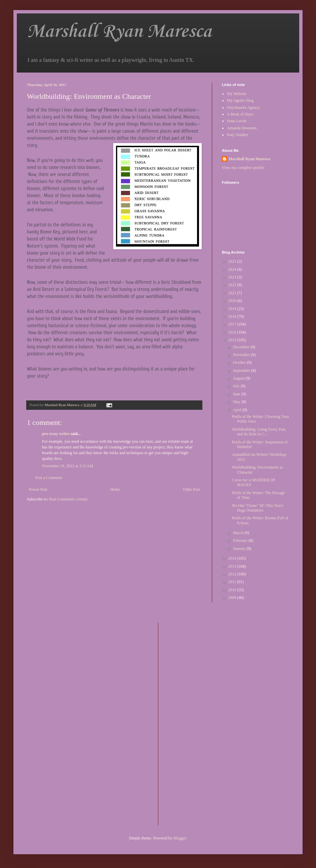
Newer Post (38, 489)
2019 (233, 309)
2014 (233, 558)
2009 (233, 598)
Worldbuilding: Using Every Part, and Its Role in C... (259, 432)
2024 (233, 269)
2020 (233, 301)
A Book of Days (240, 114)
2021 (233, 293)
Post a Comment (49, 478)
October (240, 362)
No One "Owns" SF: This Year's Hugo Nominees (258, 508)
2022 (233, 285)
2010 (233, 590)
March (239, 533)
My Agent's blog (240, 100)
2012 (233, 574)
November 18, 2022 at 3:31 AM (68, 466)
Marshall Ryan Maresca (119, 32)
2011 (233, 582)
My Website (237, 94)
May (237, 402)
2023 (233, 277)
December (242, 347)
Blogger (180, 838)
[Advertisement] (190, 723)
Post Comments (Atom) (68, 499)
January (240, 549)
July (237, 386)
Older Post (191, 489)
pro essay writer (56, 434)
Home (115, 489)
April (238, 410)
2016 (233, 332)
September (242, 371)
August (239, 378)
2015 (233, 340)
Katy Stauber (238, 135)
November (242, 355)
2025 (233, 261)
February (241, 540)
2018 (233, 316)
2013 (233, 566)
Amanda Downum (242, 128)
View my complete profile (243, 168)
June (237, 394)
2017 (233, 324)
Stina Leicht (237, 121)
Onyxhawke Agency (243, 107)
